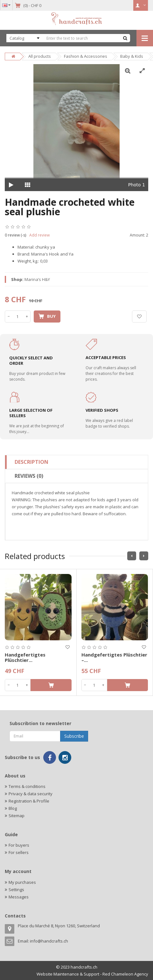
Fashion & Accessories (86, 56)
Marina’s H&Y (37, 279)
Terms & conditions (27, 786)
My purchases (22, 882)
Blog (13, 808)
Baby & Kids (132, 56)
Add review (39, 235)
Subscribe (74, 736)
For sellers (19, 852)
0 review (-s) (15, 235)
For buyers (19, 845)
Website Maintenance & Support (68, 974)
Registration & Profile (29, 801)
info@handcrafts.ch (49, 941)
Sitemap (17, 816)
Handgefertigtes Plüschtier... (25, 657)
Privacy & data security (31, 794)
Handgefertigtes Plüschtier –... (114, 657)
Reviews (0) (29, 476)
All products (40, 56)
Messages (19, 897)
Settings (16, 890)
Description (31, 462)
